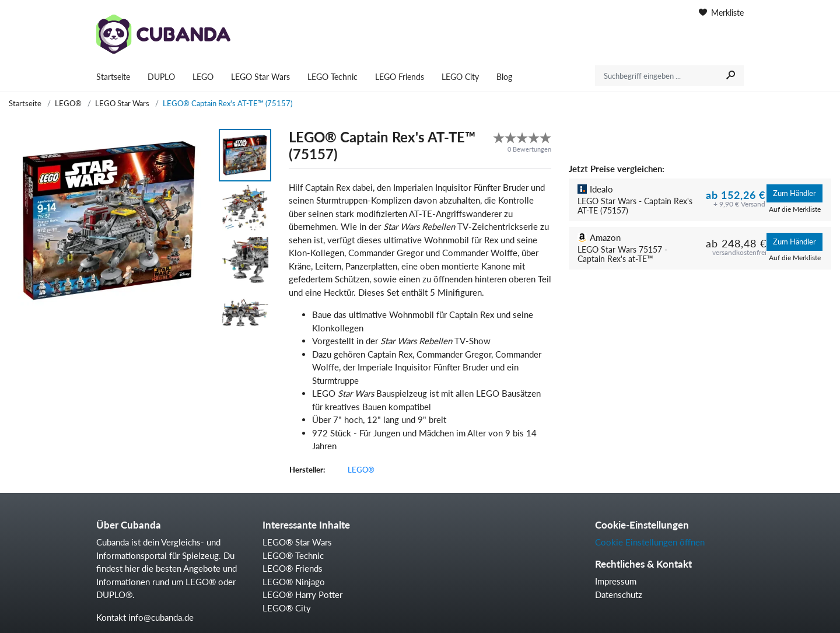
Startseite (113, 77)
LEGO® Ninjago (294, 582)
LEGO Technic (332, 77)
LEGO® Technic (293, 555)
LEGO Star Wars (260, 77)
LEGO (203, 77)
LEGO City (460, 77)
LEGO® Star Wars (297, 542)
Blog (504, 77)
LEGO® (68, 103)
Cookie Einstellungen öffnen (650, 542)
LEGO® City (287, 608)
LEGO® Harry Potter (302, 594)
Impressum (616, 581)
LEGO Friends (400, 77)
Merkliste (721, 13)
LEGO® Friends (293, 568)
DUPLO (161, 77)
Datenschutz (619, 594)
